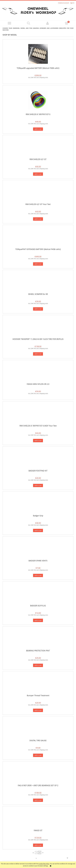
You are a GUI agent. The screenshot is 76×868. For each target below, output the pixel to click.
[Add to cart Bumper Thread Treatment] (38, 710)
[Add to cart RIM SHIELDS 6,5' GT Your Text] (38, 219)
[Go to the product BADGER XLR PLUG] (38, 594)
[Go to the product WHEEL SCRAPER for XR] (38, 282)
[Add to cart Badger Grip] (38, 531)
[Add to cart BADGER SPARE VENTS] (38, 575)
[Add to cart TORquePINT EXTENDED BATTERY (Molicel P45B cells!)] (38, 264)
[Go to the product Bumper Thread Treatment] (38, 684)
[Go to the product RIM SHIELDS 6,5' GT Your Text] (38, 192)
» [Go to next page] (43, 853)
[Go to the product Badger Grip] (38, 504)
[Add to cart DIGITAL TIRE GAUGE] (38, 755)
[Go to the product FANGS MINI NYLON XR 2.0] (38, 372)
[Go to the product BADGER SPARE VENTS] (38, 549)
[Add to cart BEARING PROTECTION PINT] (38, 665)
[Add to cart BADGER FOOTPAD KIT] (38, 486)
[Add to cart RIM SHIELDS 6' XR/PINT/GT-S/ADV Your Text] (38, 441)
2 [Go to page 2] (40, 853)
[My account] (48, 23)
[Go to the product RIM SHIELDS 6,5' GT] (38, 147)
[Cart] (67, 23)
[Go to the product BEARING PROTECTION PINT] (38, 639)
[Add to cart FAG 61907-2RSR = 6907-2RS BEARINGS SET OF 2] (38, 800)
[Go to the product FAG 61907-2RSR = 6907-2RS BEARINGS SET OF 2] (38, 774)
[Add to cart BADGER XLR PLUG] (38, 620)
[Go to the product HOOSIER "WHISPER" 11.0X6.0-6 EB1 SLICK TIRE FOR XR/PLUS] (38, 327)
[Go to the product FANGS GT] (38, 818)
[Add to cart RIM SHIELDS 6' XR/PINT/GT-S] (38, 129)
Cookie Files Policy (44, 864)
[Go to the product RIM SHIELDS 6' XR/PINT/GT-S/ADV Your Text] (38, 414)
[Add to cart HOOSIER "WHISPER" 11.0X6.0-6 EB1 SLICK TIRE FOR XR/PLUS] (38, 354)
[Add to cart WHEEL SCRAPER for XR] (38, 309)
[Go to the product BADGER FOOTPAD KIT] (38, 459)
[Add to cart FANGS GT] (38, 845)
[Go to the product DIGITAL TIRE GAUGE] (38, 729)
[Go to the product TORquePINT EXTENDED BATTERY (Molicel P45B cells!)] (38, 237)
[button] (10, 23)
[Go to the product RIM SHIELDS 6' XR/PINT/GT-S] (38, 100)
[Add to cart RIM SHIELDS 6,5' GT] (38, 174)
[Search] (29, 23)
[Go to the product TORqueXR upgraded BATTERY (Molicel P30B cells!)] (38, 54)
